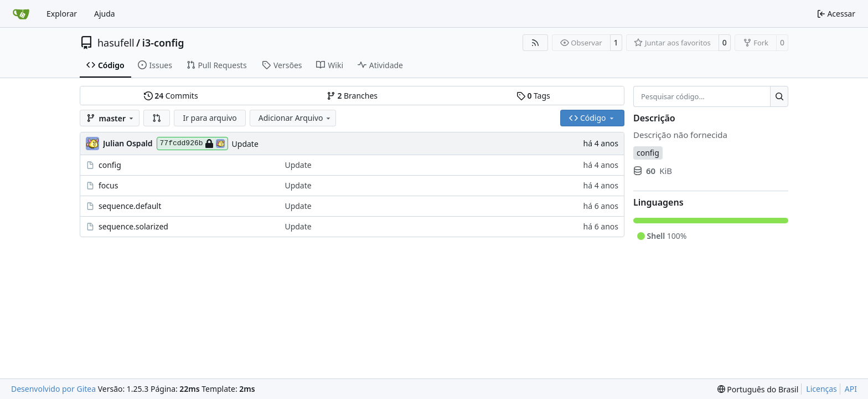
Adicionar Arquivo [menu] (295, 118)
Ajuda (105, 14)
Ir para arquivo (210, 118)
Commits (171, 96)
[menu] (758, 389)
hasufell (116, 43)
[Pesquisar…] (779, 96)
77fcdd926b (192, 144)
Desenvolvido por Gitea (53, 389)
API (851, 389)
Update (245, 144)
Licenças (821, 389)
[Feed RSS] (535, 43)
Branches (352, 96)
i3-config (163, 43)
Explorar (62, 14)
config (110, 165)
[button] (157, 118)
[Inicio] (21, 14)
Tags (533, 96)
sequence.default (130, 206)
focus (108, 185)
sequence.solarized (133, 226)
